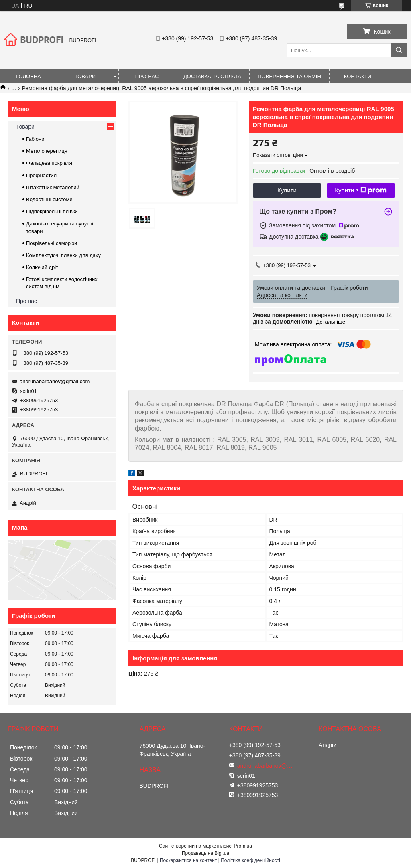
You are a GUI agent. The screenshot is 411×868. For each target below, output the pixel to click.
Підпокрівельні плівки (52, 211)
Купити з (361, 190)
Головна (28, 76)
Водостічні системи (49, 199)
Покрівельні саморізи (52, 243)
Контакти (358, 76)
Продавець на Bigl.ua (205, 853)
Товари (85, 76)
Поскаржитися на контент (188, 860)
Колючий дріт (42, 267)
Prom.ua (243, 846)
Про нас (147, 76)
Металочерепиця (47, 151)
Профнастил (41, 175)
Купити (287, 190)
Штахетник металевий (53, 187)
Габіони (35, 139)
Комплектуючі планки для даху (63, 255)
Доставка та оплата (212, 76)
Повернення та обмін (289, 76)
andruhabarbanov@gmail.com (55, 381)
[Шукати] (399, 50)
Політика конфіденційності (250, 860)
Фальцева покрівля (49, 163)
